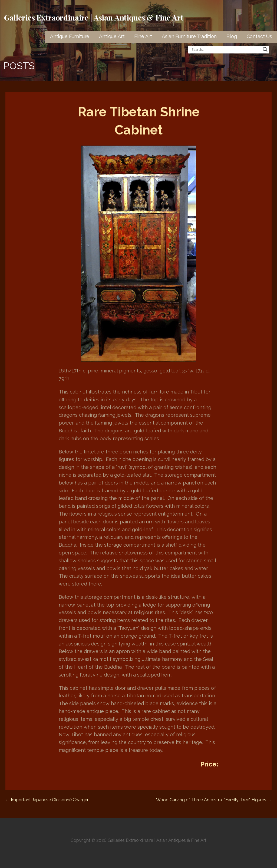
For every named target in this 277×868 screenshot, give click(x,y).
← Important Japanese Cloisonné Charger (47, 800)
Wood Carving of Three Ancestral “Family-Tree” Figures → (214, 800)
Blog (232, 36)
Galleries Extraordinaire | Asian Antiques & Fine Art (94, 17)
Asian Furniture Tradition (189, 36)
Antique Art (112, 36)
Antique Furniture (70, 36)
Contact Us (259, 36)
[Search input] (226, 49)
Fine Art (143, 36)
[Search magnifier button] (265, 49)
